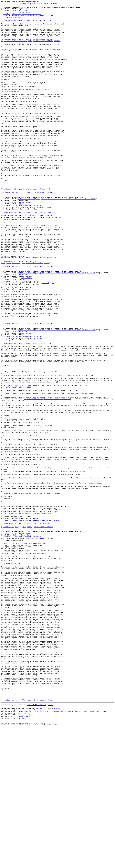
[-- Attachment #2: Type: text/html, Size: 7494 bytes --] (25, 626)
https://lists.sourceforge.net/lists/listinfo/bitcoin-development (31, 622)
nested (30, 230)
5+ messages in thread (43, 230)
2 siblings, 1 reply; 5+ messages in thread (21, 336)
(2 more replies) (26, 14)
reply (17, 230)
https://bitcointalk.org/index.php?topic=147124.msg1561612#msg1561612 (31, 48)
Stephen (22, 244)
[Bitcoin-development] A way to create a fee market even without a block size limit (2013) (56, 238)
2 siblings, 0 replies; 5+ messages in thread (22, 246)
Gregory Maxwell (26, 242)
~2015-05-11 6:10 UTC (36, 842)
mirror (47, 4)
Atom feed (56, 4)
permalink (43, 18)
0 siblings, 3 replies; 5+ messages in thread (22, 16)
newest (51, 842)
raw (51, 18)
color (39, 4)
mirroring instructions (35, 864)
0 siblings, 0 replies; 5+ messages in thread (22, 641)
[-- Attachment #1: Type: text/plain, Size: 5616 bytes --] (26, 410)
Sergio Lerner (27, 332)
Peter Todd (24, 12)
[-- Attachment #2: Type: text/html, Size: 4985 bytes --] (25, 226)
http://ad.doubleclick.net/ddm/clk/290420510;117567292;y (27, 614)
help (33, 4)
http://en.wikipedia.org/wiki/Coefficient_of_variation (34, 69)
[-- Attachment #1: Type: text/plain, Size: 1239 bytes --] (26, 254)
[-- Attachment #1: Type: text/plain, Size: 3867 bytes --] (26, 24)
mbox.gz (39, 846)
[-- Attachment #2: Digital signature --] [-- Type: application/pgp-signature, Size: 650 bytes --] (25, 313)
